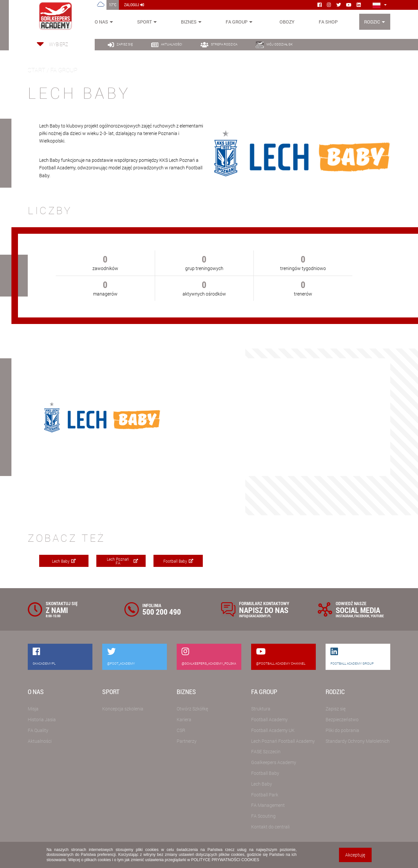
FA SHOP (328, 22)
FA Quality (38, 730)
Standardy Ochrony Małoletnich (358, 741)
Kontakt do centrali (270, 827)
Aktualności (40, 741)
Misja (33, 709)
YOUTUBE (377, 616)
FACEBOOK (362, 616)
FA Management (268, 805)
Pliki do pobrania (342, 730)
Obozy (287, 22)
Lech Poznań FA (122, 561)
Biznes (189, 22)
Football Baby (178, 561)
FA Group (237, 22)
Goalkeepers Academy (274, 762)
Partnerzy (187, 741)
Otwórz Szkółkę (192, 709)
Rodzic (372, 22)
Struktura (261, 709)
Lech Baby (64, 561)
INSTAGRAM (344, 616)
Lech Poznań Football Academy (283, 741)
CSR (181, 730)
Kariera (184, 719)
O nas (101, 22)
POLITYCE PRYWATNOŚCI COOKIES (225, 860)
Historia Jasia (42, 719)
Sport (145, 22)
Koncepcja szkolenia (123, 709)
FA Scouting (263, 816)
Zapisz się (336, 709)
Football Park (265, 795)
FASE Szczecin (266, 751)
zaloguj (134, 5)
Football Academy (269, 719)
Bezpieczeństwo (342, 719)
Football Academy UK (273, 730)
